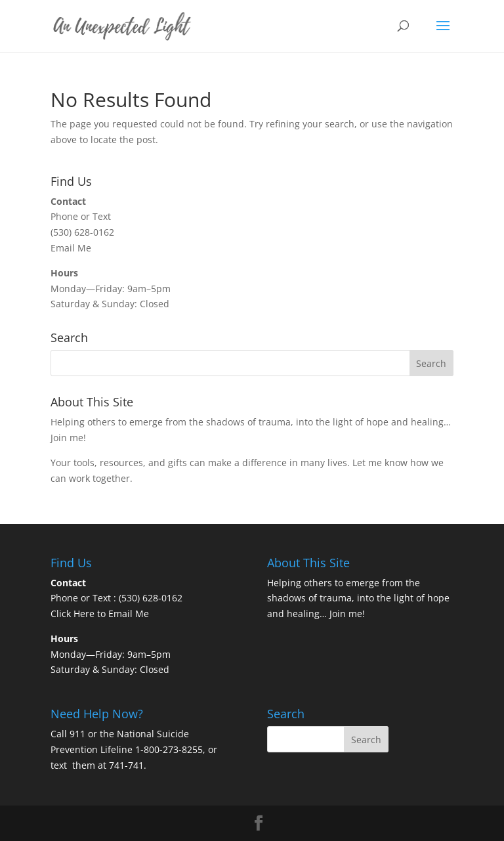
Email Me (71, 248)
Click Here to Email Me (100, 614)
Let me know (380, 463)
